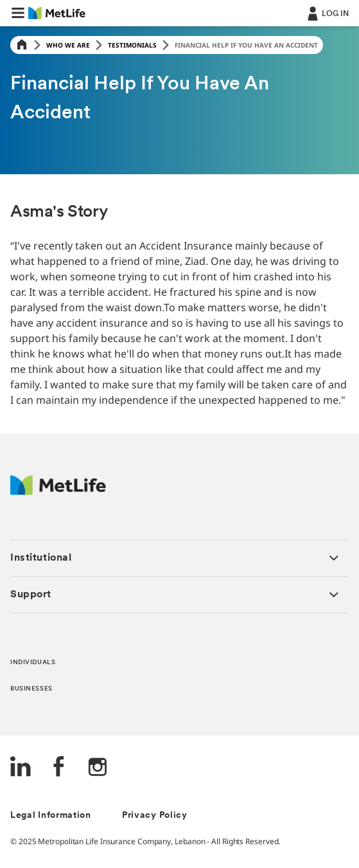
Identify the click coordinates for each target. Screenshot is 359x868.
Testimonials (132, 45)
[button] (18, 13)
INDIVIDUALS (33, 663)
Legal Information (51, 816)
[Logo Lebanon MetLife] (58, 492)
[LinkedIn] (21, 768)
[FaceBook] (59, 768)
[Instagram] (98, 768)
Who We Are (68, 45)
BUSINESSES (31, 689)
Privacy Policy (155, 816)
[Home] (22, 45)
